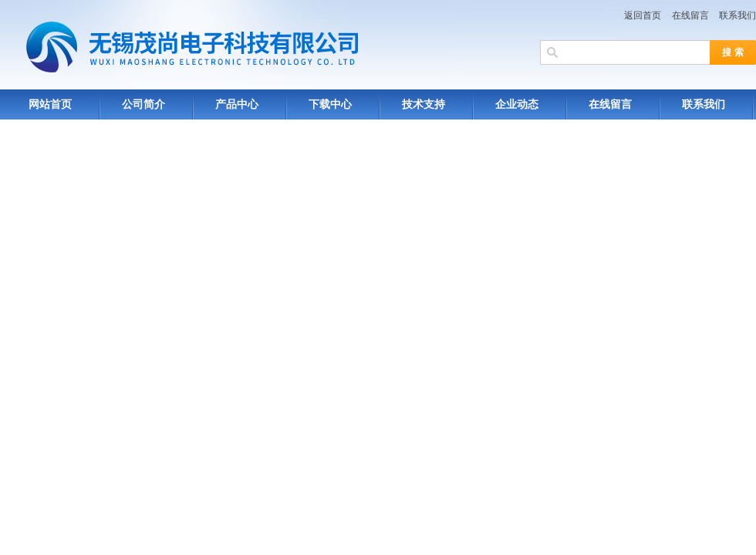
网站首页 (50, 104)
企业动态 (517, 104)
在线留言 (690, 15)
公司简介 (143, 104)
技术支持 (424, 104)
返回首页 (643, 15)
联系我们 (737, 15)
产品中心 (237, 104)
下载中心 (330, 104)
